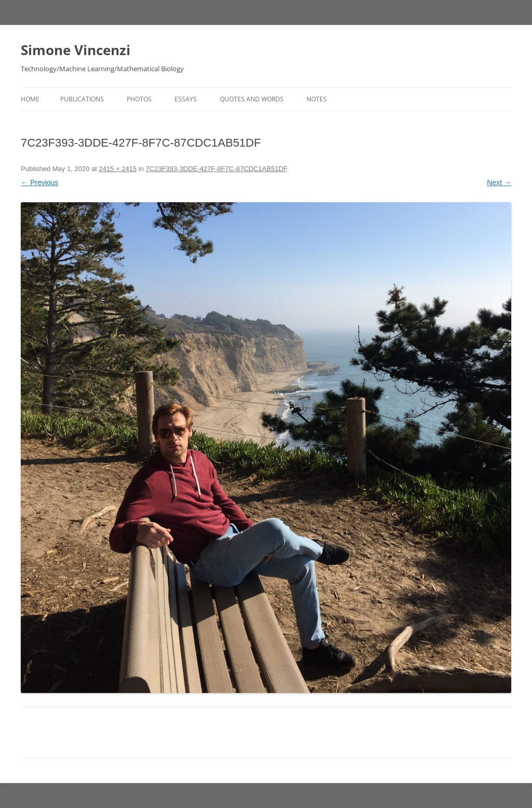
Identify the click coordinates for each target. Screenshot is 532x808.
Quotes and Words (252, 99)
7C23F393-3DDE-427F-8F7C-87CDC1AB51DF (216, 169)
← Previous (39, 183)
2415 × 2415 (118, 169)
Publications (82, 99)
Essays (186, 99)
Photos (139, 99)
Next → (499, 183)
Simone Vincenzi (76, 50)
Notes (317, 99)
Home (30, 99)
